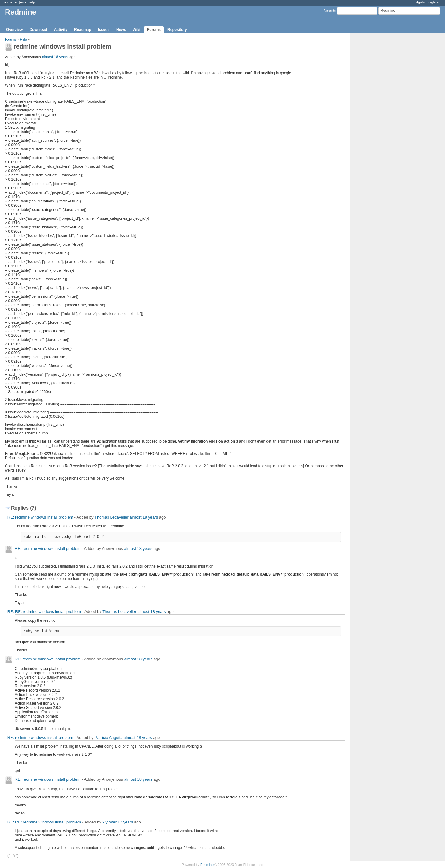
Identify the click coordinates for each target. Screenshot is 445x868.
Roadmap (83, 30)
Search (329, 11)
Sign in (420, 2)
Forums (154, 30)
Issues (104, 30)
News (121, 30)
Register (434, 2)
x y (105, 822)
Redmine (207, 865)
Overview (14, 30)
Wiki (136, 30)
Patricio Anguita (108, 738)
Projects (20, 2)
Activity (61, 30)
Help (32, 2)
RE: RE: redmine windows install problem (44, 612)
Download (38, 30)
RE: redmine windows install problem (40, 517)
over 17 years (121, 822)
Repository (177, 30)
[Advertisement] (381, 130)
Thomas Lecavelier (112, 517)
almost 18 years (55, 57)
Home (8, 2)
